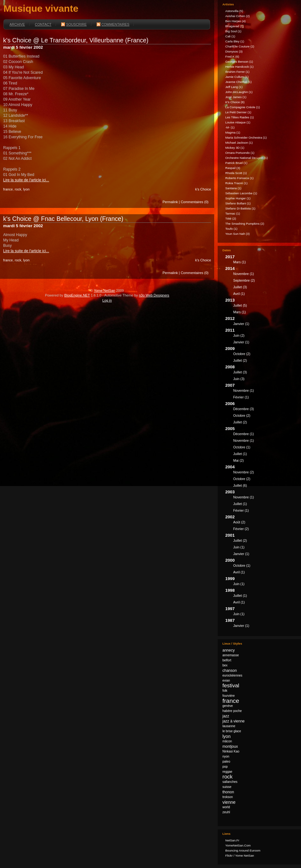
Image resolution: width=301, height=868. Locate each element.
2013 (261, 307)
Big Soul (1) (233, 31)
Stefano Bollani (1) (238, 203)
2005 (261, 445)
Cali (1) (230, 36)
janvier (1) (241, 324)
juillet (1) (240, 454)
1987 (261, 624)
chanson (230, 671)
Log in (107, 300)
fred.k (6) (232, 56)
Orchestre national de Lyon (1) (247, 158)
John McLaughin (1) (239, 92)
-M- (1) (230, 127)
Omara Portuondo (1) (240, 153)
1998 (261, 597)
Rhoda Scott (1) (236, 173)
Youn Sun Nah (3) (237, 234)
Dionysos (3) (234, 51)
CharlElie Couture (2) (240, 46)
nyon (226, 756)
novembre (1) (243, 274)
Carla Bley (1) (235, 41)
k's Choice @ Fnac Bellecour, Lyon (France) (63, 219)
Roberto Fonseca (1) (239, 178)
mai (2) (238, 460)
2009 (261, 355)
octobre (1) (242, 447)
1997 (261, 612)
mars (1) (240, 262)
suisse (227, 787)
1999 (261, 582)
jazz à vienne (234, 721)
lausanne (229, 726)
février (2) (241, 529)
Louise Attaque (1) (238, 122)
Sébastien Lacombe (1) (241, 193)
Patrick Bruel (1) (236, 163)
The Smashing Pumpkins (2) (245, 224)
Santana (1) (233, 188)
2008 (261, 374)
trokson (228, 797)
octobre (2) (242, 354)
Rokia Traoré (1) (236, 183)
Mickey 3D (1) (235, 148)
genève (228, 706)
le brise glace (232, 731)
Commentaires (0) (195, 202)
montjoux (230, 746)
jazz (226, 716)
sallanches (230, 782)
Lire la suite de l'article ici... (26, 180)
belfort (227, 660)
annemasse (231, 655)
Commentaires (113, 24)
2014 (261, 282)
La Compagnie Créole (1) (243, 107)
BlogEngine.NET (77, 295)
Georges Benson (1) (239, 62)
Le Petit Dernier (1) (238, 112)
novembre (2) (243, 472)
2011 (261, 337)
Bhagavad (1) (234, 26)
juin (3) (239, 379)
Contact (43, 24)
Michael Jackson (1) (239, 143)
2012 (261, 322)
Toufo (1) (231, 229)
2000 (261, 567)
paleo (226, 762)
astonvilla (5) (234, 11)
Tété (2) (231, 219)
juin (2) (239, 335)
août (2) (239, 522)
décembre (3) (243, 409)
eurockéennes (232, 675)
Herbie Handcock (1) (239, 67)
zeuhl (226, 812)
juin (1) (239, 547)
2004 (261, 477)
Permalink (170, 202)
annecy (229, 650)
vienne (229, 802)
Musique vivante (41, 8)
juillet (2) (240, 360)
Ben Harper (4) (235, 21)
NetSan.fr (232, 840)
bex (225, 665)
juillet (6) (240, 485)
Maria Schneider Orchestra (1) (246, 137)
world (226, 807)
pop (225, 767)
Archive (17, 24)
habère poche (232, 711)
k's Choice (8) (235, 102)
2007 (261, 392)
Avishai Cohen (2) (237, 16)
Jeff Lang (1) (234, 87)
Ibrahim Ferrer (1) (237, 72)
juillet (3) (240, 287)
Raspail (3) (233, 168)
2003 (261, 502)
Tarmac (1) (233, 213)
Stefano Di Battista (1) (240, 208)
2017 (261, 260)
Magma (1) (233, 132)
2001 (261, 545)
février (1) (241, 397)
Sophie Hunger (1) (238, 198)
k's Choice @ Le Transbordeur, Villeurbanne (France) (76, 40)
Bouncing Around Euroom (243, 850)
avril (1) (239, 294)
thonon (228, 792)
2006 (261, 414)
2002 (261, 524)
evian (226, 681)
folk (225, 691)
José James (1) (236, 97)
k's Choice (203, 189)
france (8, 189)
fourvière (229, 696)
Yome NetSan (104, 290)
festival (231, 686)
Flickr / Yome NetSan (240, 856)
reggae (227, 772)
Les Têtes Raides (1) (240, 117)
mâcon (227, 741)
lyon (26, 189)
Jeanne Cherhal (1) (238, 82)
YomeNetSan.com (238, 845)
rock (18, 189)
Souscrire (74, 24)
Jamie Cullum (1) (237, 77)
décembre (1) (243, 434)
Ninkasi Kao (231, 751)
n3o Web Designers (154, 295)
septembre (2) (244, 280)
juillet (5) (240, 305)
